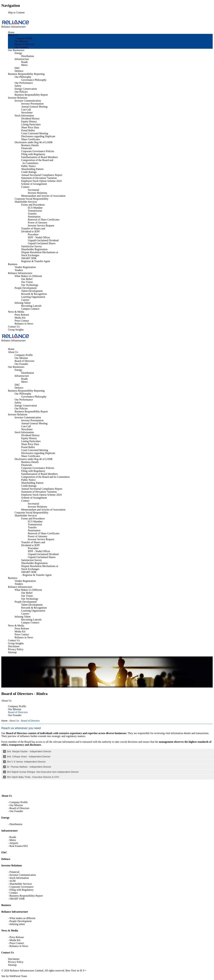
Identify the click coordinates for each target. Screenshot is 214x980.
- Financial (14, 872)
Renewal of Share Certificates (44, 220)
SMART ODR (29, 258)
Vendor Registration (25, 267)
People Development (26, 288)
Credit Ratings (29, 172)
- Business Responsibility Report (25, 896)
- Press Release (16, 937)
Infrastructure (22, 59)
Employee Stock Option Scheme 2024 (41, 181)
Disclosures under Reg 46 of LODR (34, 142)
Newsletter (27, 113)
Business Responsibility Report (31, 95)
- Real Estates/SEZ (18, 846)
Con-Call (26, 110)
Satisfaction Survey (32, 246)
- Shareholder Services (20, 884)
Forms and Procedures (33, 205)
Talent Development (32, 291)
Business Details (30, 145)
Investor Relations (18, 98)
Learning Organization (33, 297)
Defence (19, 71)
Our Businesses (16, 50)
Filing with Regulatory (33, 154)
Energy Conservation (26, 89)
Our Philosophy (23, 77)
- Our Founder (16, 811)
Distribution (28, 56)
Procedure (33, 234)
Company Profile (24, 38)
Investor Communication (28, 101)
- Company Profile (18, 802)
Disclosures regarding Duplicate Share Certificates (38, 138)
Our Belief (27, 279)
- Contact (13, 893)
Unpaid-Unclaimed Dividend (43, 240)
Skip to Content (16, 12)
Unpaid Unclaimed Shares (42, 243)
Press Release (22, 315)
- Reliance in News (18, 946)
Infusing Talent (23, 303)
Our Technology (30, 285)
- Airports (13, 843)
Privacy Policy (16, 962)
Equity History (29, 121)
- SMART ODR (16, 899)
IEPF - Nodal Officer (39, 237)
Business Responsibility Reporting (26, 74)
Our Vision (27, 282)
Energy (18, 53)
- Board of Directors (19, 808)
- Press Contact (16, 943)
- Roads (12, 837)
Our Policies (21, 92)
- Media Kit (14, 940)
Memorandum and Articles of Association (43, 196)
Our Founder (21, 47)
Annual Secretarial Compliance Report (42, 175)
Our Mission (21, 41)
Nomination (34, 217)
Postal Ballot (28, 130)
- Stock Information (18, 878)
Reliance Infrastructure (20, 273)
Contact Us (14, 327)
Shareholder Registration (34, 249)
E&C (17, 68)
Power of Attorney (38, 223)
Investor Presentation (32, 104)
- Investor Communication (22, 875)
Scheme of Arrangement (34, 184)
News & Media (16, 312)
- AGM (12, 881)
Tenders (19, 270)
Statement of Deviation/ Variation (39, 178)
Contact (25, 187)
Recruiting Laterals (31, 306)
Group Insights (16, 330)
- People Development (20, 921)
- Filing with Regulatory (21, 890)
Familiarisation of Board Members (40, 157)
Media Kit (20, 318)
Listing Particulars (31, 124)
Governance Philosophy (34, 80)
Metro (24, 65)
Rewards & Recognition (34, 294)
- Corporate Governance (21, 887)
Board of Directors (24, 44)
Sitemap (12, 965)
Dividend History (30, 118)
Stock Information (24, 116)
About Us (13, 35)
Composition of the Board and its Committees (37, 162)
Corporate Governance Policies (38, 151)
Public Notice (28, 166)
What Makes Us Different (28, 276)
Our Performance (24, 83)
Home (11, 32)
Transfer (32, 214)
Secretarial (33, 190)
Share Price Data (30, 127)
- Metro (12, 840)
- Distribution (15, 824)
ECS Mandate (35, 208)
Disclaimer (14, 959)
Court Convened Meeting (35, 133)
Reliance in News (24, 324)
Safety (18, 86)
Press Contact (22, 321)
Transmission (35, 211)
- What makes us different (22, 918)
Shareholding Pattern (32, 169)
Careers (25, 300)
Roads (24, 62)
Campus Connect (30, 309)
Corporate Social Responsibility (31, 199)
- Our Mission (15, 805)
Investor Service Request (41, 226)
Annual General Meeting (34, 107)
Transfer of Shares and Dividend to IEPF (33, 230)
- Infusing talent (16, 924)
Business (13, 264)
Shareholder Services (26, 202)
